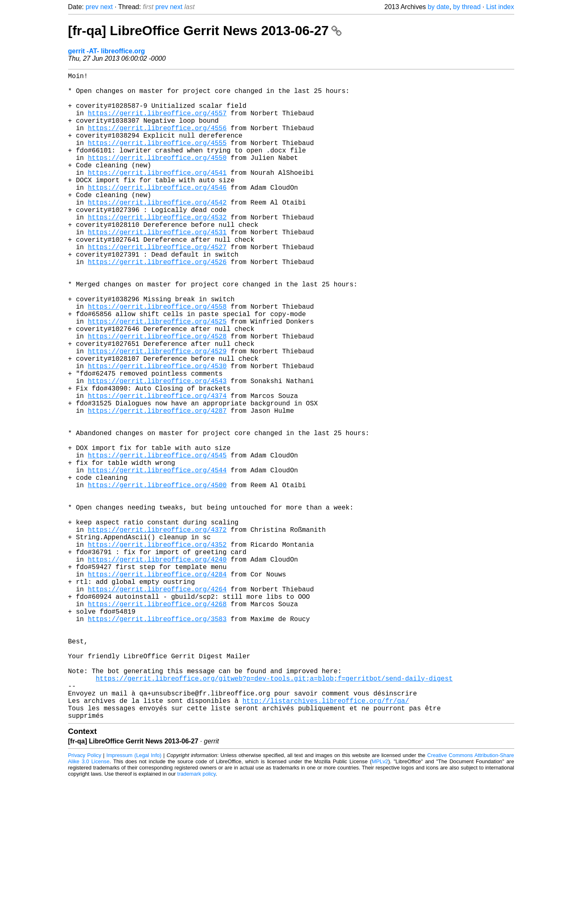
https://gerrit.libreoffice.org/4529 (157, 414)
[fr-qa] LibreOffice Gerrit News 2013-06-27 (205, 31)
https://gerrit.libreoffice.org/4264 (157, 705)
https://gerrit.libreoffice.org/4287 (157, 486)
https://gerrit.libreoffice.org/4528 (157, 395)
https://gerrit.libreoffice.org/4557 (157, 123)
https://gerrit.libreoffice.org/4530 (157, 432)
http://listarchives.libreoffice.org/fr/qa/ (326, 841)
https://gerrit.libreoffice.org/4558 (157, 359)
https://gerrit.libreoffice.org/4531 (157, 268)
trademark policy (196, 918)
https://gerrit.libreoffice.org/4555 (157, 159)
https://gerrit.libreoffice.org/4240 (157, 668)
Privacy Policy (85, 899)
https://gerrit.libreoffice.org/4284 (157, 686)
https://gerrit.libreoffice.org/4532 (157, 250)
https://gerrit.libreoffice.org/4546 (157, 214)
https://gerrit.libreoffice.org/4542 (157, 232)
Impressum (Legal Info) (134, 899)
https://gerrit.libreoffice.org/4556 (157, 141)
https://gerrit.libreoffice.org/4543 (157, 450)
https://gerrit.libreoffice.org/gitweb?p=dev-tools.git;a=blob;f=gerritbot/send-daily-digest (274, 814)
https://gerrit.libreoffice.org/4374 (157, 468)
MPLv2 (380, 905)
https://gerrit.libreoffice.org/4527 (157, 286)
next (107, 7)
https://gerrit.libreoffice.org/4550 (157, 177)
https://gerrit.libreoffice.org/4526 (157, 305)
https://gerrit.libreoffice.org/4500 (157, 577)
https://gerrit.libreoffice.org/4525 (157, 377)
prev (92, 7)
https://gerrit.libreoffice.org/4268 (157, 723)
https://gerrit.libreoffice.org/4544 (157, 559)
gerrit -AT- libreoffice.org (107, 51)
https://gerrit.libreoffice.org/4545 (157, 541)
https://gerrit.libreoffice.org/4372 (157, 632)
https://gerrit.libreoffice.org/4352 (157, 650)
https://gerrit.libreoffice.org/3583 (157, 741)
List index (500, 7)
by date (438, 7)
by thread (467, 7)
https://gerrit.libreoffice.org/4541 (157, 195)
